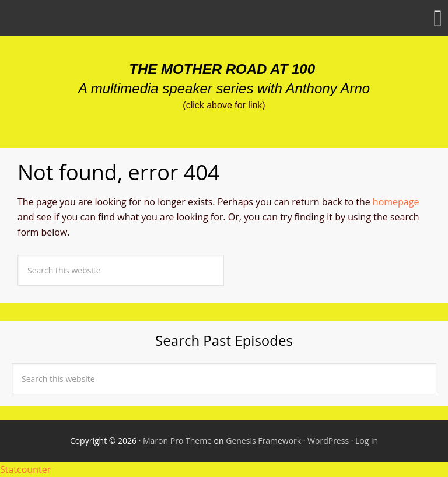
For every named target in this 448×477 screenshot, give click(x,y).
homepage (396, 202)
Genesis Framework (263, 441)
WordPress (328, 441)
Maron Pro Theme (177, 441)
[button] (224, 18)
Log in (367, 441)
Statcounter (25, 469)
